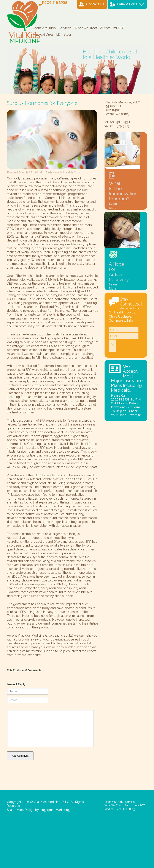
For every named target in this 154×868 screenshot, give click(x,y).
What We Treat (86, 28)
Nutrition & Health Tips (63, 172)
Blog (67, 34)
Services (65, 28)
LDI (59, 34)
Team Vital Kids (44, 28)
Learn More (113, 206)
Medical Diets (43, 34)
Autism (105, 28)
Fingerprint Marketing (55, 810)
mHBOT (119, 28)
